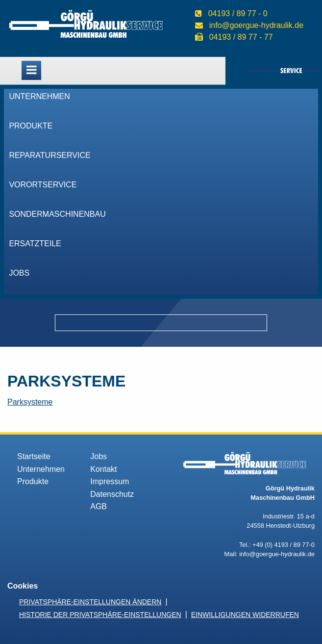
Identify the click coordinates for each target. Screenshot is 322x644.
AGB (99, 506)
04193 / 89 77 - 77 (241, 37)
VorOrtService (43, 185)
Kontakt (103, 469)
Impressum (110, 481)
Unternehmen (39, 96)
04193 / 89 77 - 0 (238, 13)
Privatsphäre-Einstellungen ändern (90, 602)
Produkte (31, 126)
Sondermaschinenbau (57, 214)
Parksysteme (30, 402)
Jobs (19, 273)
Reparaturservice (50, 155)
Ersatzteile (35, 244)
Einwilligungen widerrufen (245, 615)
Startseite (34, 456)
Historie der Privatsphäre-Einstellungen (100, 615)
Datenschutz (112, 494)
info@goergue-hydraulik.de (256, 25)
